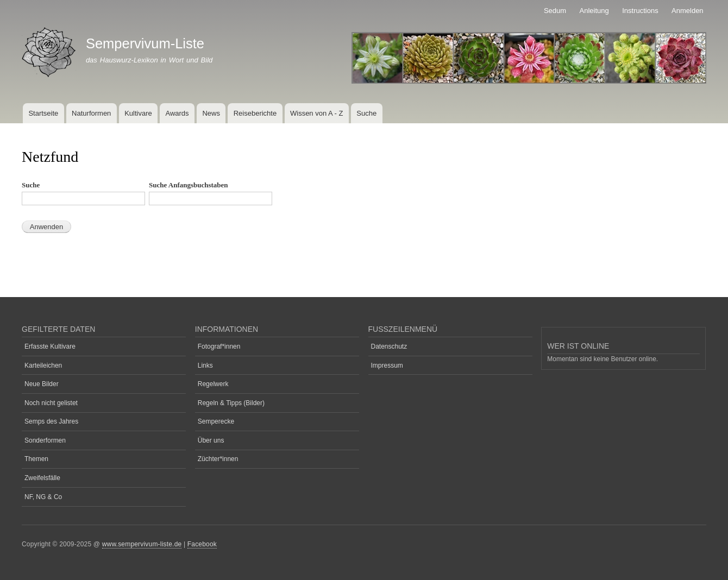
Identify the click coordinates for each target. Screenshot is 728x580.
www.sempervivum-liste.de (142, 544)
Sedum (555, 11)
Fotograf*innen (219, 346)
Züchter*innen (218, 459)
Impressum (387, 365)
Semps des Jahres (51, 421)
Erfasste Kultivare (50, 346)
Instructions (640, 11)
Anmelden (688, 11)
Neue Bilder (42, 384)
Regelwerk (213, 384)
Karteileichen (43, 365)
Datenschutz (389, 346)
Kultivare (138, 113)
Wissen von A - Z (317, 113)
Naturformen (91, 113)
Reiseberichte (255, 113)
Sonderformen (45, 440)
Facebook (202, 544)
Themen (36, 459)
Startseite (43, 113)
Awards (177, 113)
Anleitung (594, 11)
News (211, 113)
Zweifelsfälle (42, 478)
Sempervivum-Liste (145, 43)
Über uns (211, 440)
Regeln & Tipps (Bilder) (231, 403)
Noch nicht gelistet (51, 403)
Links (205, 365)
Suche (366, 113)
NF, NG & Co (43, 497)
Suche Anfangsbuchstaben (189, 185)
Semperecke (216, 421)
